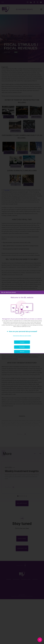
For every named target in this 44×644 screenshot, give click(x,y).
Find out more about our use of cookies (22, 338)
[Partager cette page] (40, 640)
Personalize (22, 350)
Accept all (22, 345)
